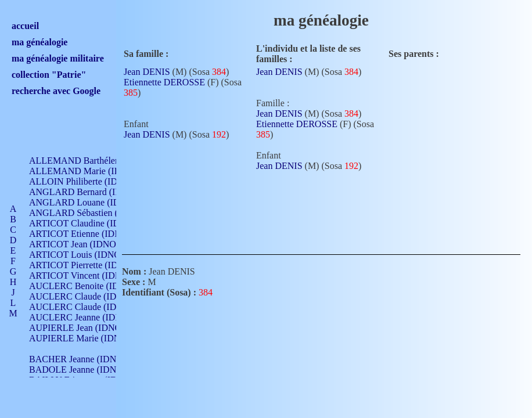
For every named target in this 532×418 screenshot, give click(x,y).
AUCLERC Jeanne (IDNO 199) (89, 317)
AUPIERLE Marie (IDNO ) (81, 338)
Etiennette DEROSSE (164, 82)
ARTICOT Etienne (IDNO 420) (88, 234)
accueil (25, 26)
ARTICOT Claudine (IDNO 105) (91, 223)
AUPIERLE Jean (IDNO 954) (85, 328)
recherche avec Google (56, 91)
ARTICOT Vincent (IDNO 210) (88, 275)
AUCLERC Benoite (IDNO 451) (90, 286)
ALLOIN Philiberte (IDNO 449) (89, 181)
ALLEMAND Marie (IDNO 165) (91, 171)
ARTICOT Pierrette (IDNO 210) (90, 265)
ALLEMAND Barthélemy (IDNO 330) (102, 161)
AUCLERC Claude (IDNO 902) (89, 296)
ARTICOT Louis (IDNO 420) (85, 255)
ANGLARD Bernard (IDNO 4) (87, 192)
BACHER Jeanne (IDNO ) (79, 359)
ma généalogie (39, 42)
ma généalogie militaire (58, 58)
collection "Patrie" (49, 75)
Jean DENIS (147, 72)
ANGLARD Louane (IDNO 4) (86, 202)
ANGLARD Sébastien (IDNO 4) (90, 213)
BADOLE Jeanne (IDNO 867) (86, 370)
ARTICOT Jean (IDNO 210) (82, 244)
